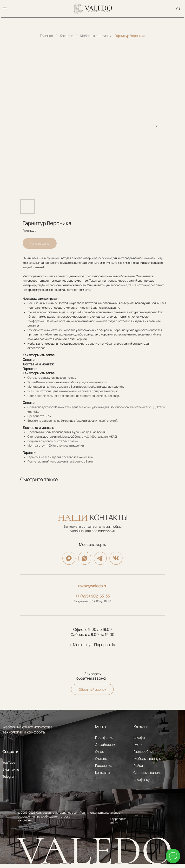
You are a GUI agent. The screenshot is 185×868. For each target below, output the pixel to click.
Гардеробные (144, 751)
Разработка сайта (118, 821)
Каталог (66, 36)
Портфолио (104, 737)
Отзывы (101, 758)
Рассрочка (104, 765)
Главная (46, 36)
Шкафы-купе (143, 779)
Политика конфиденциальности (101, 813)
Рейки (138, 765)
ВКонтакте (11, 769)
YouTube (9, 762)
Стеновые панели (148, 772)
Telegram (10, 776)
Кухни (138, 744)
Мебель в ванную (94, 36)
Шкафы (139, 737)
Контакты (102, 772)
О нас (100, 751)
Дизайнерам (105, 744)
